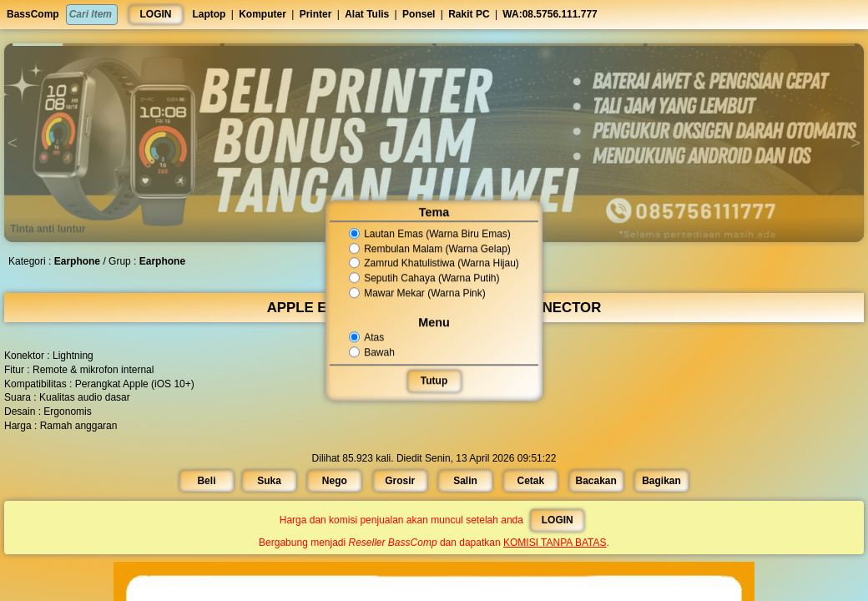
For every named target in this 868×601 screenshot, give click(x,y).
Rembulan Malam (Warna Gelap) (430, 249)
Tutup (434, 381)
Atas (368, 337)
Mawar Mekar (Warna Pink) (418, 293)
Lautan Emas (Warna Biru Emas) (430, 234)
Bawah (373, 352)
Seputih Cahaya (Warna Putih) (424, 278)
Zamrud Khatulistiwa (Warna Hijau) (434, 264)
